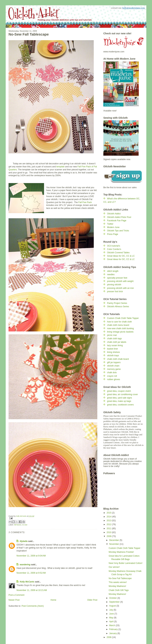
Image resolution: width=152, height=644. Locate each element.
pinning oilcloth (114, 285)
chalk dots (112, 372)
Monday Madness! (117, 586)
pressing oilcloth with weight (120, 281)
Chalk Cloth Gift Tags (119, 590)
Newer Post (14, 600)
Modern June (113, 227)
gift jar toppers (114, 362)
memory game (114, 369)
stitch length (113, 271)
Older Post (92, 600)
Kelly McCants (27, 582)
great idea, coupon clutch (119, 391)
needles (111, 275)
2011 (109, 529)
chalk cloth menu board (118, 325)
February (114, 629)
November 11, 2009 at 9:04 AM (31, 556)
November (114, 544)
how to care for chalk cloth (119, 322)
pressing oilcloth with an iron (120, 288)
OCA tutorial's (114, 246)
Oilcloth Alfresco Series (118, 307)
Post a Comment (16, 595)
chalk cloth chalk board (118, 359)
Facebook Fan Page (117, 221)
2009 (109, 536)
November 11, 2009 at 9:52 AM (31, 573)
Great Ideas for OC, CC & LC (121, 256)
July (111, 610)
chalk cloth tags (114, 339)
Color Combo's (114, 249)
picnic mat (112, 335)
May (112, 618)
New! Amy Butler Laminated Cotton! (126, 563)
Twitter (110, 224)
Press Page (113, 234)
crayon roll (112, 376)
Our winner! (114, 567)
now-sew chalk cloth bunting (120, 328)
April (112, 622)
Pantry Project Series (117, 303)
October (113, 598)
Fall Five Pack (85, 202)
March (112, 625)
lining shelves (113, 352)
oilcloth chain (113, 366)
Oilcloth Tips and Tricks (118, 231)
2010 (109, 532)
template (60, 167)
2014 (109, 517)
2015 (109, 513)
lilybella (24, 541)
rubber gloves (114, 379)
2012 (109, 524)
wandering (25, 565)
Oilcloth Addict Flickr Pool (119, 217)
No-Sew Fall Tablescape (120, 578)
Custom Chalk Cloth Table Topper (123, 318)
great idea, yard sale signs (120, 398)
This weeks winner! (118, 582)
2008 (109, 637)
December (114, 540)
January (113, 633)
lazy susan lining (115, 345)
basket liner (112, 349)
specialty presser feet (117, 278)
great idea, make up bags (119, 401)
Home (53, 600)
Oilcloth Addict (114, 214)
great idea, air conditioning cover (122, 394)
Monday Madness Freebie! (121, 552)
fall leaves (18, 525)
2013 (109, 521)
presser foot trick (115, 291)
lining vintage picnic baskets (120, 332)
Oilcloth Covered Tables (118, 253)
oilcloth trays (113, 356)
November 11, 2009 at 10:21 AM (32, 590)
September (115, 602)
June (112, 614)
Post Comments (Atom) (33, 606)
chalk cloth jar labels (117, 342)
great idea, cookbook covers (120, 405)
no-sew (25, 525)
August (113, 606)
